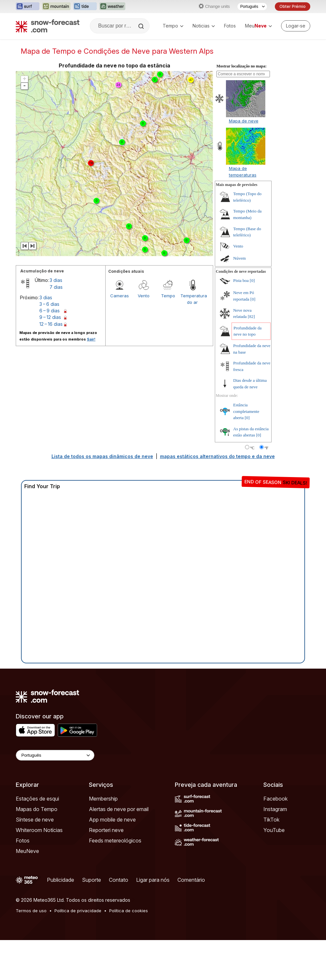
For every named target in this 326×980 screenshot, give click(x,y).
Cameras (120, 296)
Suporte (92, 880)
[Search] (142, 26)
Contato (119, 880)
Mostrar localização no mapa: (242, 66)
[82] (251, 316)
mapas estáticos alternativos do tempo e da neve (217, 456)
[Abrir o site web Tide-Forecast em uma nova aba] (85, 7)
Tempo (173, 26)
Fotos (230, 26)
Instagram (275, 809)
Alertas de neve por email (119, 809)
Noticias (204, 26)
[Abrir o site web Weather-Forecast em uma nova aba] (112, 7)
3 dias (56, 280)
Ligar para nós (153, 880)
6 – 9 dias (50, 311)
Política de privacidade (78, 911)
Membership (103, 799)
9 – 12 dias (50, 317)
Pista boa (241, 280)
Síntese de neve (35, 820)
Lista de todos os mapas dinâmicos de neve (102, 456)
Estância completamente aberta (246, 411)
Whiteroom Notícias (39, 830)
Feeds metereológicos (115, 841)
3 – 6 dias (49, 304)
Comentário (191, 880)
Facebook (275, 799)
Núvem (239, 258)
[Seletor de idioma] (252, 7)
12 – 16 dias (51, 324)
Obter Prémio (293, 6)
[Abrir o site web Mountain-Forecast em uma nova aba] (56, 7)
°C (252, 448)
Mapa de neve (244, 121)
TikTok (271, 820)
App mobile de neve (112, 820)
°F (266, 448)
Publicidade (61, 880)
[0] (252, 280)
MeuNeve (27, 851)
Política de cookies (129, 911)
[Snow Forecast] (48, 26)
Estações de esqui (37, 799)
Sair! (91, 339)
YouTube (274, 830)
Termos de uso (31, 911)
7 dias (56, 287)
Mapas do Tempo (37, 809)
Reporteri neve (106, 830)
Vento (144, 296)
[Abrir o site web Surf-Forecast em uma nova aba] (28, 7)
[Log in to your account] (296, 26)
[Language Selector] (55, 755)
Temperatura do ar (193, 299)
